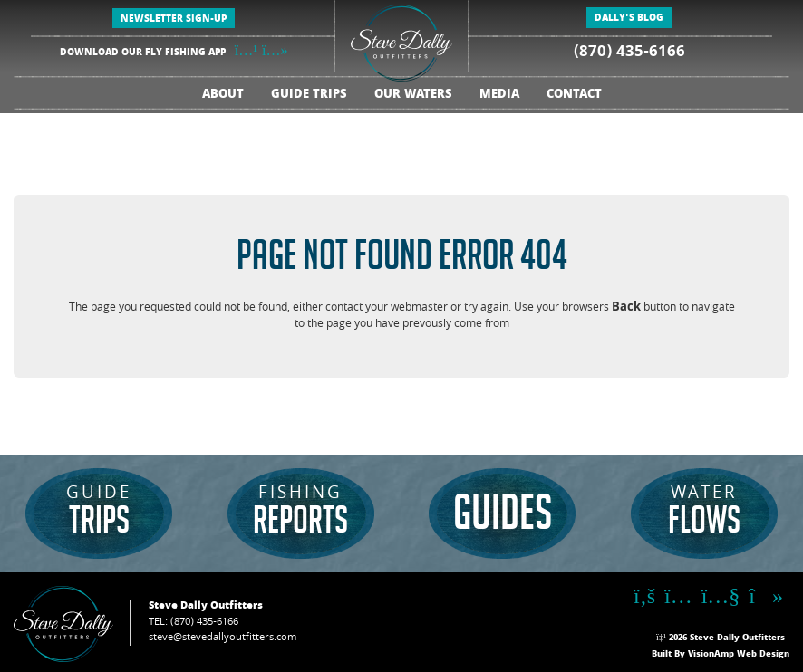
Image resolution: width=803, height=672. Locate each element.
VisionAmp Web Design (739, 655)
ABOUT (223, 96)
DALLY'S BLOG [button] (629, 19)
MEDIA (499, 96)
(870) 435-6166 (629, 53)
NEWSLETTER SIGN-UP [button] (174, 20)
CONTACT (574, 96)
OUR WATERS (413, 96)
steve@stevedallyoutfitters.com (223, 638)
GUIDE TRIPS (309, 96)
